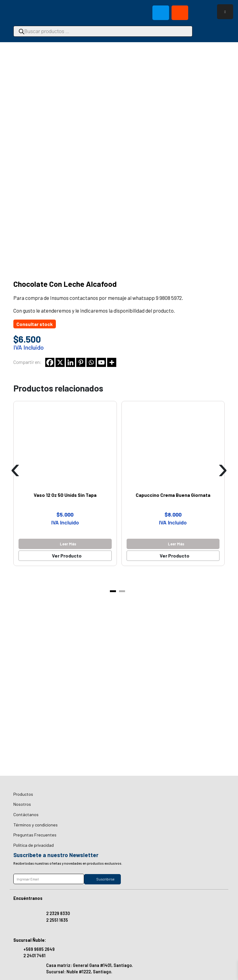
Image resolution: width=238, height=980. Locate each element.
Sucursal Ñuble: (30, 940)
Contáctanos (26, 814)
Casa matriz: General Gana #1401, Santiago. (90, 965)
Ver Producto (67, 556)
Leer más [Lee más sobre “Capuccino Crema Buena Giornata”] (176, 544)
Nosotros (22, 804)
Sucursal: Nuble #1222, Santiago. (79, 972)
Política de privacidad (34, 845)
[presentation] (15, 468)
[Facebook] (50, 362)
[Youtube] (101, 362)
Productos (23, 794)
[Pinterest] (81, 362)
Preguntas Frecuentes (35, 835)
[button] (113, 591)
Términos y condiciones (36, 825)
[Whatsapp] (91, 362)
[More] (112, 362)
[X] (60, 362)
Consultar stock (35, 324)
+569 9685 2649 (39, 949)
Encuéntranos (28, 898)
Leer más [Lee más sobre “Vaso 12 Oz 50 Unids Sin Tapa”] (68, 544)
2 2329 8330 (58, 913)
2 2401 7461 (34, 956)
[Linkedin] (70, 362)
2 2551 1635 (57, 920)
